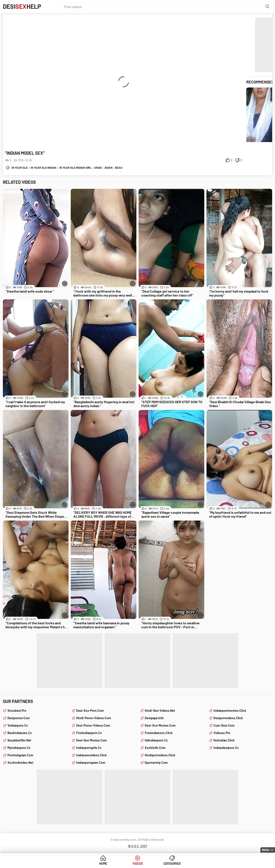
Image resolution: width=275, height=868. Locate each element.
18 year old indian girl (75, 168)
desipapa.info (154, 718)
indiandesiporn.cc (226, 748)
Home (104, 864)
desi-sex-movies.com (92, 740)
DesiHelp (22, 7)
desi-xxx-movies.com (160, 725)
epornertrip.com (156, 763)
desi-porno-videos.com (93, 725)
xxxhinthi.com (155, 748)
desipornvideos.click (228, 718)
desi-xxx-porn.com (90, 711)
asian (108, 168)
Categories (171, 864)
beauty (121, 168)
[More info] (65, 284)
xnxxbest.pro (17, 711)
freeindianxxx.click (159, 733)
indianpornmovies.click (230, 711)
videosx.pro (222, 733)
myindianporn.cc (19, 748)
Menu (266, 850)
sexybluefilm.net (19, 740)
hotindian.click (224, 740)
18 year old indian (43, 168)
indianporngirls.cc (89, 748)
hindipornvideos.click (160, 755)
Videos (138, 864)
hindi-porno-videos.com (94, 718)
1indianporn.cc (18, 725)
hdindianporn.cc (156, 740)
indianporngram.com (91, 763)
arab (98, 168)
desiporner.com (19, 718)
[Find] (268, 7)
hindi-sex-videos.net (160, 711)
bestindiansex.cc (20, 733)
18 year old (19, 168)
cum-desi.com (224, 725)
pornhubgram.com (20, 755)
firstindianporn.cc (89, 733)
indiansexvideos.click (91, 755)
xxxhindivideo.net (20, 763)
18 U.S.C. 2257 (137, 846)
